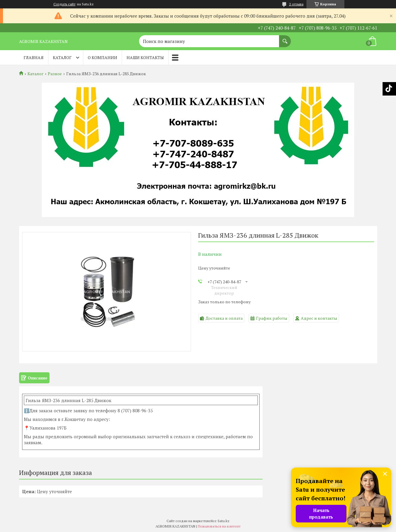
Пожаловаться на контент (219, 526)
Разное (55, 74)
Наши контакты (145, 57)
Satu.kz (224, 521)
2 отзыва (296, 4)
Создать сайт (64, 4)
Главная (34, 57)
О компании (103, 57)
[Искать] (285, 38)
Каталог (62, 57)
